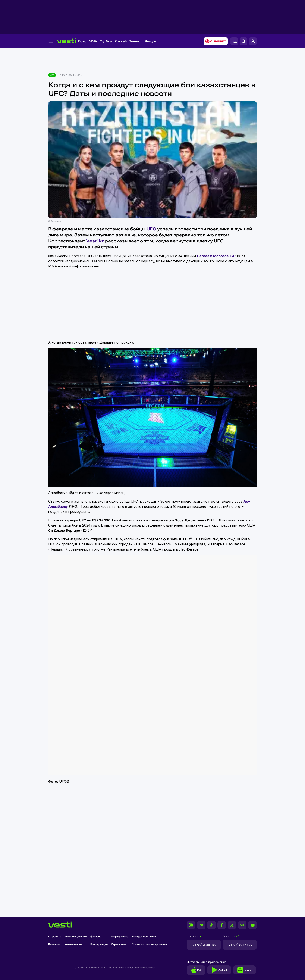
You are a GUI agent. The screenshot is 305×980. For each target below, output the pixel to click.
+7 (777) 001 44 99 (240, 945)
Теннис (135, 41)
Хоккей (121, 41)
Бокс (82, 41)
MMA (93, 41)
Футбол (106, 41)
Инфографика (120, 936)
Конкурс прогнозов (144, 936)
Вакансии (54, 944)
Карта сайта (119, 944)
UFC (52, 75)
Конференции (99, 944)
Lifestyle (150, 41)
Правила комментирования (149, 944)
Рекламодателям (76, 936)
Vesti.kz (95, 241)
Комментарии (73, 944)
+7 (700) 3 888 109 (204, 945)
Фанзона (96, 936)
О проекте (55, 936)
